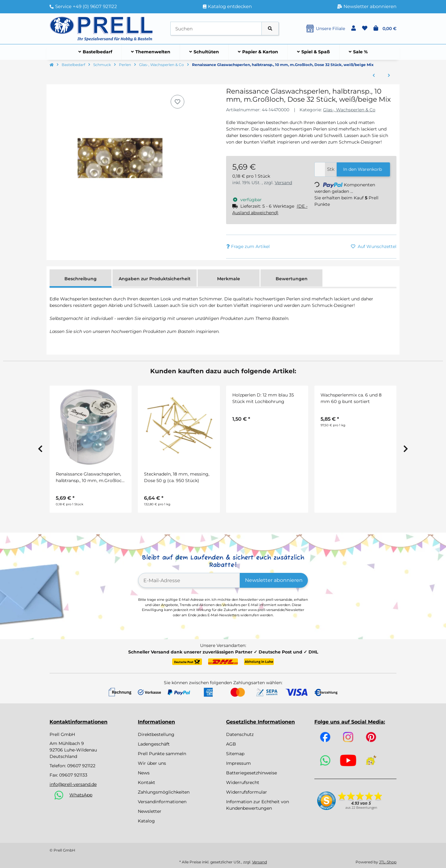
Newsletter (150, 811)
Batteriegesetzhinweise (251, 773)
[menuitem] (95, 52)
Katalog (146, 821)
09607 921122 (81, 766)
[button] (354, 29)
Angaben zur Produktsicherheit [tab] (155, 279)
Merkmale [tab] (229, 279)
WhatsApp (81, 795)
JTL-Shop (388, 862)
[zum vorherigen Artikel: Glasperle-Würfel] (374, 76)
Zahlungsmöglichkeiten (164, 792)
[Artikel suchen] (270, 29)
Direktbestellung (156, 734)
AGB (231, 744)
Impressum (238, 763)
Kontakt (146, 782)
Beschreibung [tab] (81, 279)
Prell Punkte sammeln (162, 754)
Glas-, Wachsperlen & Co (349, 110)
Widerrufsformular (247, 792)
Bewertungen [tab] (292, 279)
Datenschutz (240, 734)
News (144, 773)
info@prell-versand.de (73, 784)
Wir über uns (152, 763)
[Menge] (320, 169)
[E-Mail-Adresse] (189, 580)
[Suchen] (216, 29)
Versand (283, 183)
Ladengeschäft (154, 744)
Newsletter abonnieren (274, 580)
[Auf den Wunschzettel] (177, 102)
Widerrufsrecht (243, 782)
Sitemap (235, 754)
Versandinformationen (162, 802)
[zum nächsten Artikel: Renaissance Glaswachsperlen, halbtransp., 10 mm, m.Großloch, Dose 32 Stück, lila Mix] (389, 76)
